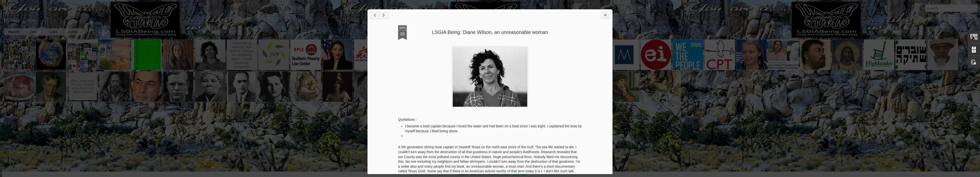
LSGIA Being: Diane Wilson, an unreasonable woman (490, 32)
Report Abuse (520, 174)
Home (31, 20)
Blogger (505, 174)
